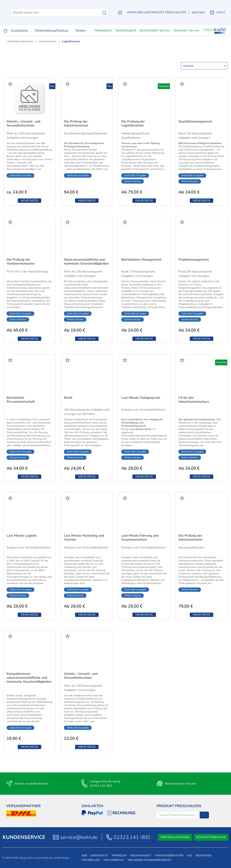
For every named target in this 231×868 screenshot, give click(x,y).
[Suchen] (103, 13)
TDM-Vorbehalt (114, 860)
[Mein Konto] (156, 13)
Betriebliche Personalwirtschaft (21, 400)
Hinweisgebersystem (169, 856)
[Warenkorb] (217, 13)
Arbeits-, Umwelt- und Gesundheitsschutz (23, 123)
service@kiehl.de (79, 837)
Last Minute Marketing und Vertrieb (84, 538)
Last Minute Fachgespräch (141, 398)
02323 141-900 (101, 786)
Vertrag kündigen (175, 837)
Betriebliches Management (141, 260)
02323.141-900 (132, 837)
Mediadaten (103, 30)
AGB (84, 856)
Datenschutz (99, 856)
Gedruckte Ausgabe (20, 175)
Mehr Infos (29, 201)
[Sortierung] (204, 66)
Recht (68, 398)
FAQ (189, 856)
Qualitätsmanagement (195, 121)
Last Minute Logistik (22, 536)
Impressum (119, 856)
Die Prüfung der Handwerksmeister (21, 262)
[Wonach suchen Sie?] (74, 13)
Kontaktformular (211, 837)
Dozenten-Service (187, 30)
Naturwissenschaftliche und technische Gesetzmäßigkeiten (86, 262)
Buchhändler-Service (155, 30)
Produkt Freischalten (179, 806)
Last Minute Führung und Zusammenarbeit (140, 538)
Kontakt (198, 13)
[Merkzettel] (120, 13)
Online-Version (133, 181)
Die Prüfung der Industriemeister (76, 123)
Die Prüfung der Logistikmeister (133, 123)
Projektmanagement (194, 260)
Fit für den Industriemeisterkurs (194, 400)
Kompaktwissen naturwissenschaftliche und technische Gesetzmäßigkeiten (29, 678)
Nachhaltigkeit (126, 30)
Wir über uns (91, 860)
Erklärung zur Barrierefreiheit (150, 860)
